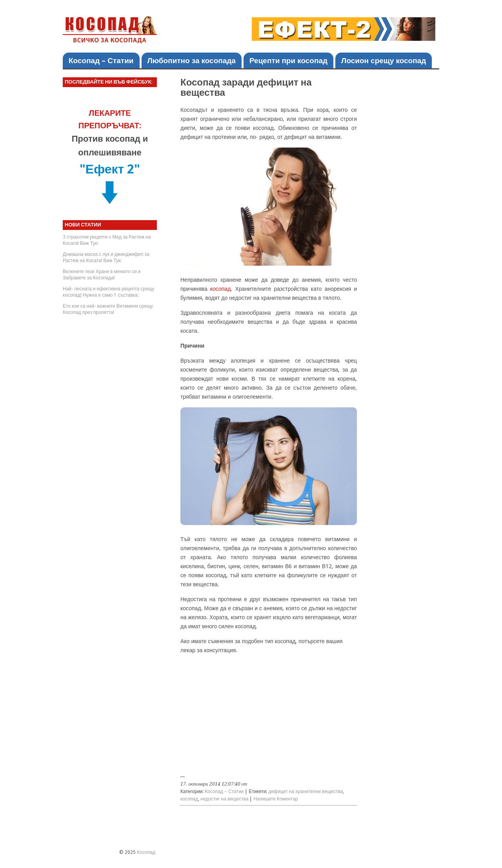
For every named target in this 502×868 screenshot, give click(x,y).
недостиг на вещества (224, 799)
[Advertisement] (269, 717)
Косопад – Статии (101, 61)
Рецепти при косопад (288, 61)
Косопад (146, 852)
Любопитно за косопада (192, 61)
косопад (221, 289)
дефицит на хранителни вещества (306, 791)
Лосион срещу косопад (384, 61)
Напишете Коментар (276, 799)
